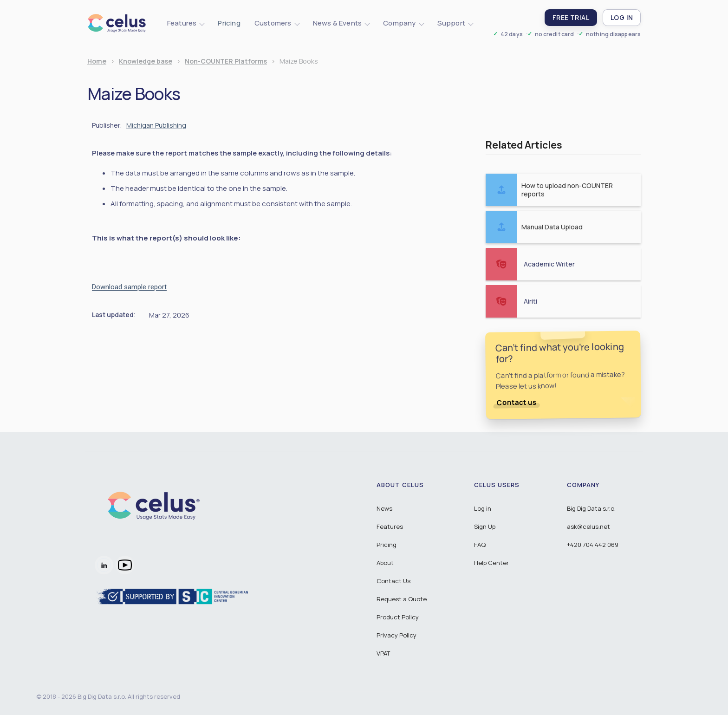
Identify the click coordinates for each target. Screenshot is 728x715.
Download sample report (129, 287)
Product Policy (398, 617)
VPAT (383, 653)
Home (97, 62)
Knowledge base (146, 62)
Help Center (491, 563)
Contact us (517, 402)
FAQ (480, 545)
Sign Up (485, 526)
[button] (186, 23)
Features (390, 526)
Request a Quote (402, 599)
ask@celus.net (588, 526)
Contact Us (393, 581)
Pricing (229, 23)
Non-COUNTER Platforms (226, 62)
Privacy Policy (396, 635)
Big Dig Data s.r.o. (591, 508)
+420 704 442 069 (593, 545)
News (384, 508)
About (385, 563)
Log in (483, 508)
